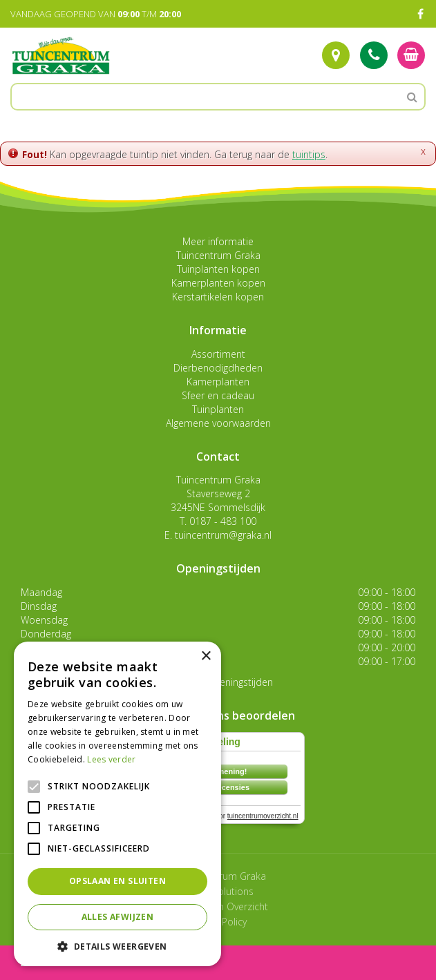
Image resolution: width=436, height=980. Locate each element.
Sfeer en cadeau (218, 395)
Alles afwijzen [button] (118, 917)
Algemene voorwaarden (218, 423)
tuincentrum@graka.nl (223, 535)
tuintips (309, 154)
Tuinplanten (218, 409)
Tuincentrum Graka (218, 255)
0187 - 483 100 (223, 521)
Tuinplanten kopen (218, 269)
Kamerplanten (218, 382)
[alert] (117, 804)
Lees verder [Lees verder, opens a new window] (111, 759)
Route (336, 55)
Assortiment (218, 354)
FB (420, 14)
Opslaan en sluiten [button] (117, 881)
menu (47, 962)
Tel (374, 55)
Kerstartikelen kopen (218, 297)
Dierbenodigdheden (218, 368)
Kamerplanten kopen (218, 283)
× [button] (206, 656)
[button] (117, 946)
